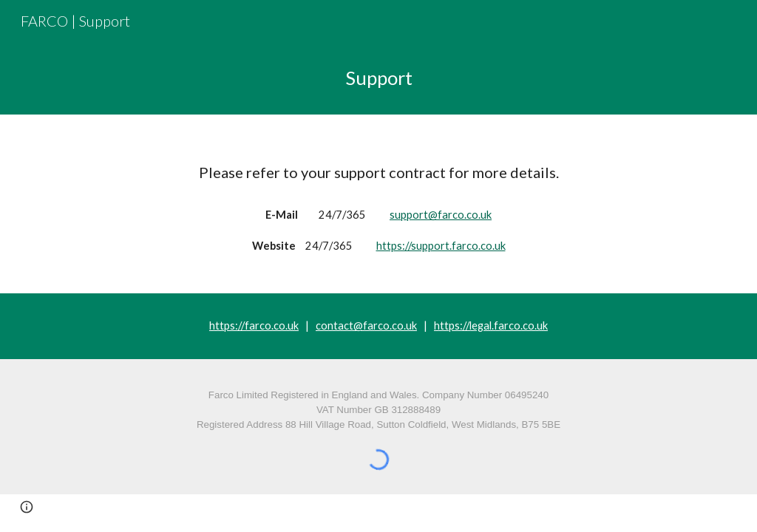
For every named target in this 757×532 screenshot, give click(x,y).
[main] (379, 78)
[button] (27, 507)
